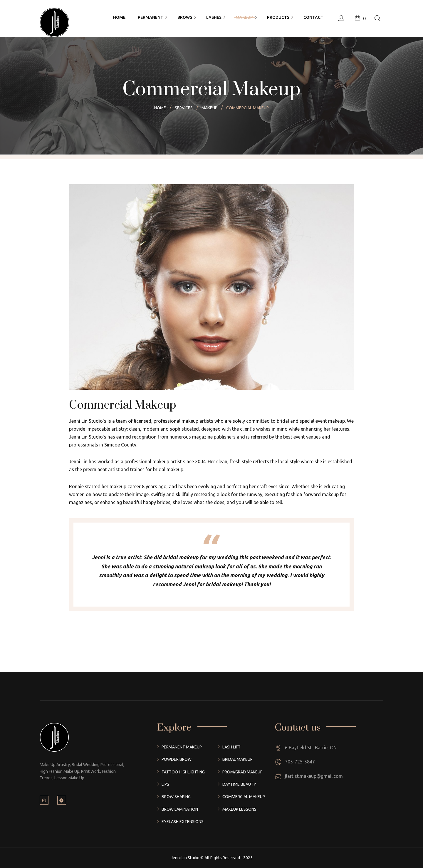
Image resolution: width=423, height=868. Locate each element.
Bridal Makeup (237, 759)
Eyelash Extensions (183, 822)
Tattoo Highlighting (183, 772)
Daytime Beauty (239, 784)
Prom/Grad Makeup (242, 772)
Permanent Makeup (182, 747)
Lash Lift (231, 747)
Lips (165, 784)
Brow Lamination (180, 809)
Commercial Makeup (244, 797)
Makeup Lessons (239, 809)
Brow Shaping (176, 797)
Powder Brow (177, 759)
